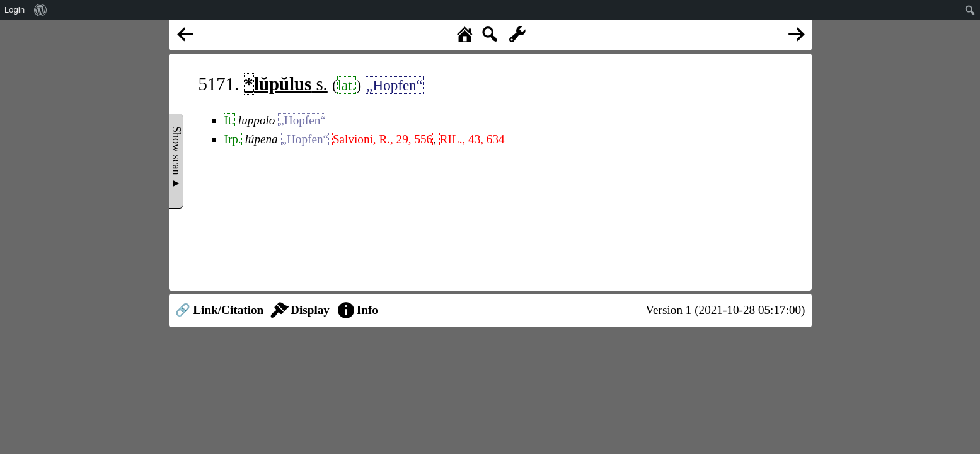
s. (286, 84)
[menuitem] (41, 10)
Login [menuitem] (14, 10)
